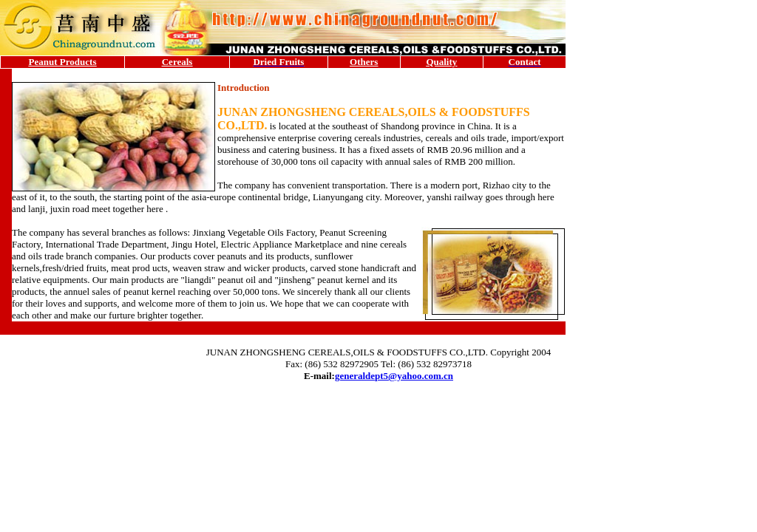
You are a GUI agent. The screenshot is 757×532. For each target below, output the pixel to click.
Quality (441, 62)
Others (364, 62)
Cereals (177, 62)
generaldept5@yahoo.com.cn (394, 376)
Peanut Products (63, 62)
